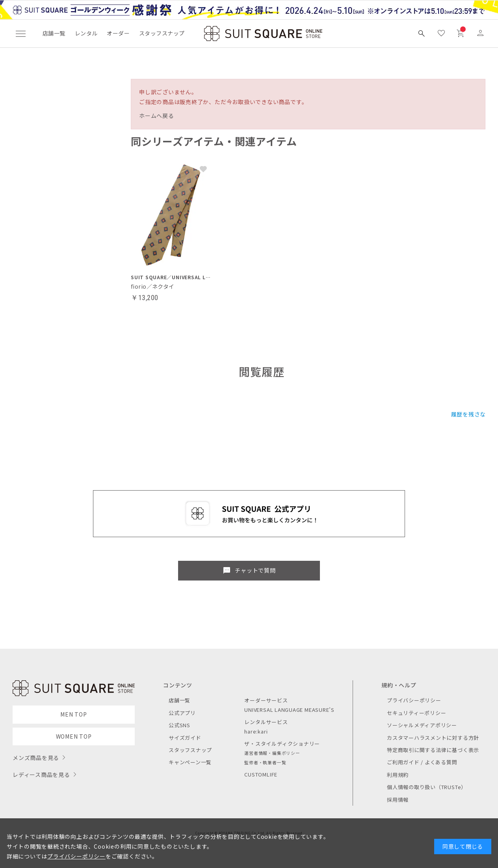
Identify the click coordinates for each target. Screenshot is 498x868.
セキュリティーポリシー (416, 713)
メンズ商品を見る (36, 758)
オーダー (118, 33)
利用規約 (398, 775)
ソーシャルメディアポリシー (422, 725)
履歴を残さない (471, 414)
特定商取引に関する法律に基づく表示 (433, 750)
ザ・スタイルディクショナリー (282, 744)
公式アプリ (182, 713)
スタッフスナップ (162, 33)
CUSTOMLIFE (261, 774)
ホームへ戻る (157, 116)
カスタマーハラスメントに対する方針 (433, 738)
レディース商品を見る (41, 775)
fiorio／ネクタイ (153, 286)
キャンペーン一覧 (190, 762)
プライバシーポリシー (414, 700)
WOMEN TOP (74, 736)
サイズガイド (185, 738)
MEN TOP (73, 714)
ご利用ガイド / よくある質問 (422, 762)
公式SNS (179, 725)
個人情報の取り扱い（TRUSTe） (427, 787)
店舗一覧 (54, 33)
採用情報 (398, 800)
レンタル (86, 33)
